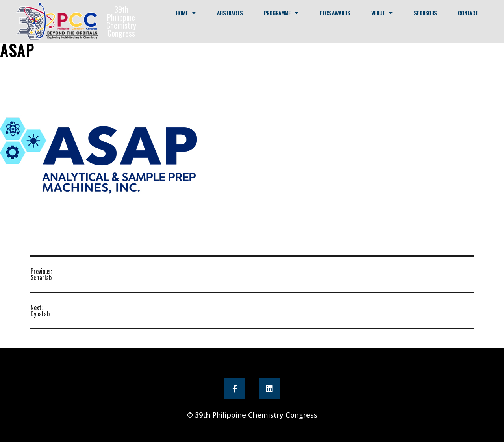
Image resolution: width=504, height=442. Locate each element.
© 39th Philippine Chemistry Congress (252, 415)
